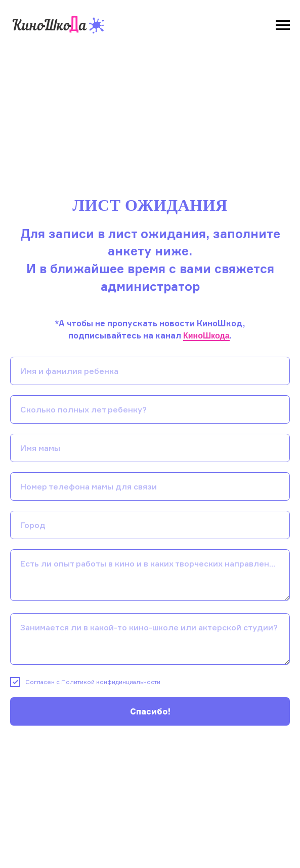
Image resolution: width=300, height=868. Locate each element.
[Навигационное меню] (283, 25)
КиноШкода (206, 336)
